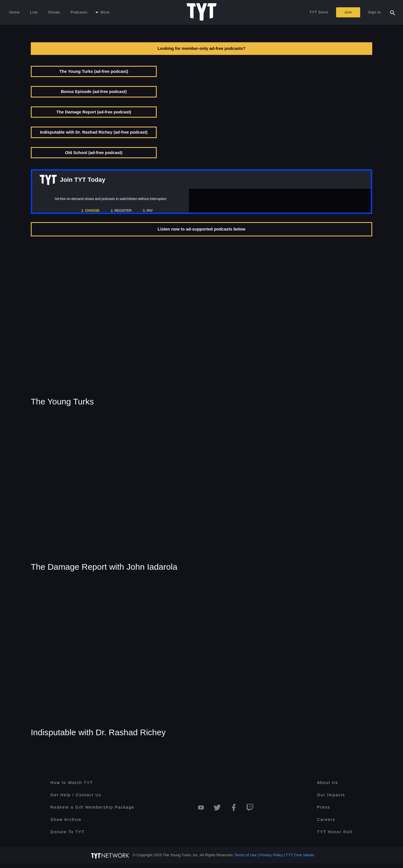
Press (324, 807)
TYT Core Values (300, 855)
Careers (326, 820)
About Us (328, 783)
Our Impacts (331, 795)
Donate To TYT (67, 832)
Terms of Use (246, 855)
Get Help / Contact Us (76, 795)
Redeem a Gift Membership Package (92, 807)
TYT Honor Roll (335, 832)
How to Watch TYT (72, 783)
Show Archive (66, 820)
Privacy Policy (271, 855)
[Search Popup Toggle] (393, 12)
